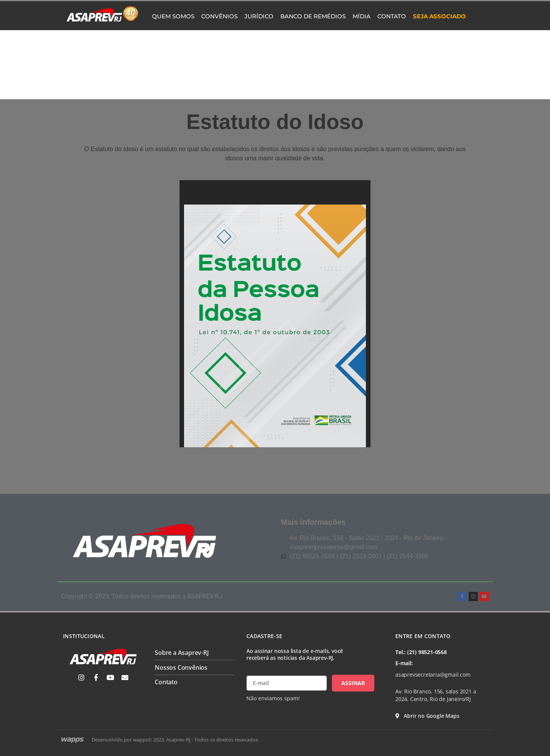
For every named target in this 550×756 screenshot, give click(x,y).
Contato (392, 16)
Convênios (219, 16)
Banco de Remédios (313, 16)
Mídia (362, 16)
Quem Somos (173, 16)
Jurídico (259, 16)
